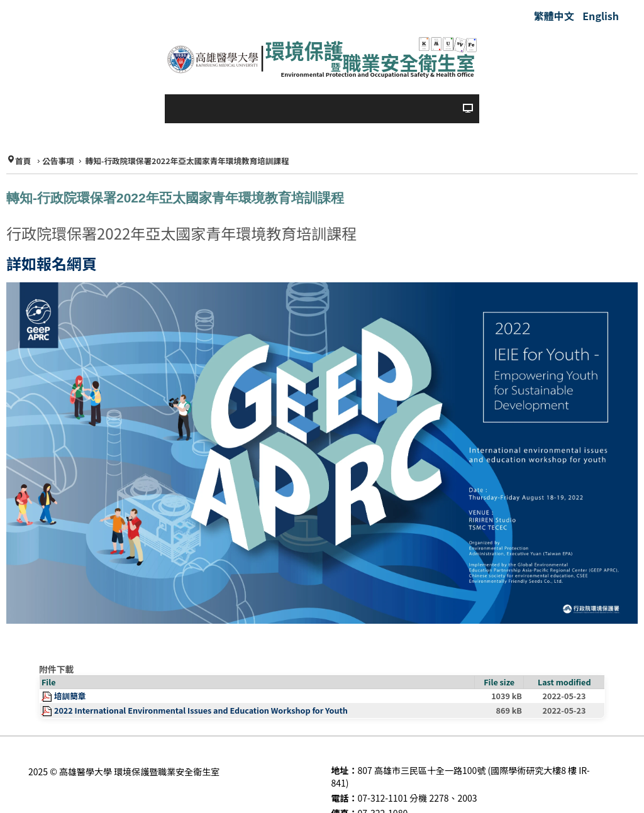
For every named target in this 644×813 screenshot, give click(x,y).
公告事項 (58, 161)
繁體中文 (555, 16)
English (601, 16)
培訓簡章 (70, 696)
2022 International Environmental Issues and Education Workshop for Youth (201, 710)
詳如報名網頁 (52, 263)
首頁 (23, 161)
